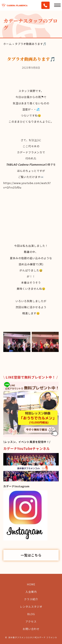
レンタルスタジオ (31, 607)
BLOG (31, 614)
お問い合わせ (31, 629)
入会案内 (31, 592)
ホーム (8, 44)
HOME (31, 584)
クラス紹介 (31, 599)
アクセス (31, 621)
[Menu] (57, 5)
